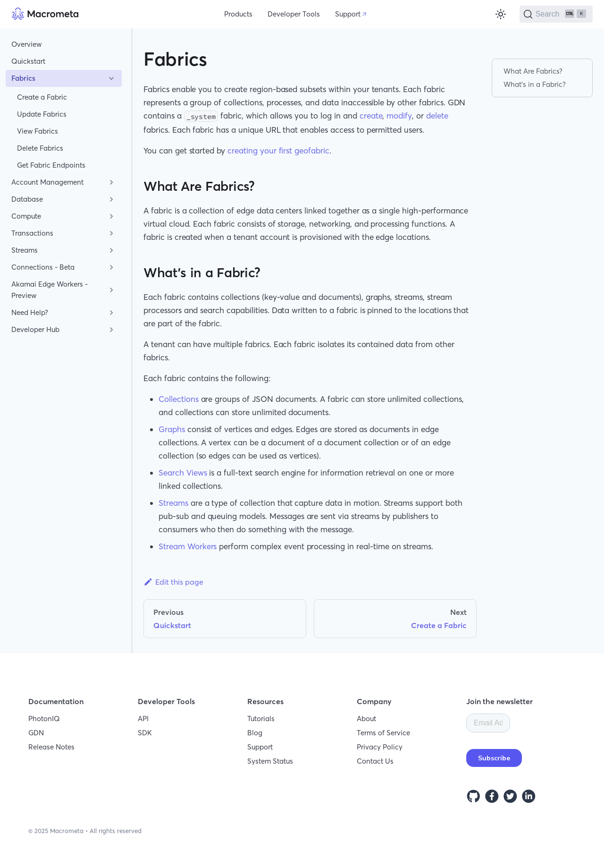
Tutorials (261, 719)
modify (399, 115)
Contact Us (375, 761)
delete (437, 115)
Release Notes (51, 747)
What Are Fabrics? (533, 71)
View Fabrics (38, 131)
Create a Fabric (42, 97)
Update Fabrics (42, 114)
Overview (26, 44)
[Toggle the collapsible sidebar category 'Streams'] (111, 250)
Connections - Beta (43, 267)
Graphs (172, 429)
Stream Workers (188, 546)
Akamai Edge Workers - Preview (50, 290)
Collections (179, 399)
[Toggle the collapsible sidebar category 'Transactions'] (111, 233)
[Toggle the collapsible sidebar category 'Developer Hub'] (111, 330)
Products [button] (238, 14)
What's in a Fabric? (535, 84)
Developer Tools (294, 14)
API (143, 719)
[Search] (556, 14)
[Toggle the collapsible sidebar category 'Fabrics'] (111, 78)
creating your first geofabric (278, 150)
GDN (36, 733)
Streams (25, 250)
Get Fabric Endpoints (51, 165)
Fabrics (23, 78)
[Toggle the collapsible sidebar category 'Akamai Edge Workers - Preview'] (111, 290)
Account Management (47, 182)
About (366, 719)
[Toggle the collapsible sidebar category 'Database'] (111, 199)
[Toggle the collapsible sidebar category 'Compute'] (111, 216)
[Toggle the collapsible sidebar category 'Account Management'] (111, 182)
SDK (145, 733)
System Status (270, 761)
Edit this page (173, 582)
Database (27, 199)
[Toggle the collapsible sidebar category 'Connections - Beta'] (111, 267)
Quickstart (28, 61)
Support (348, 14)
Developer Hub (35, 329)
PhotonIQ (44, 719)
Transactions (32, 233)
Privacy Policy (380, 747)
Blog (255, 733)
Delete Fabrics (40, 148)
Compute (26, 216)
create (371, 115)
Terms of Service (383, 733)
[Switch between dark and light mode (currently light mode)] (501, 14)
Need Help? (30, 312)
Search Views (183, 472)
